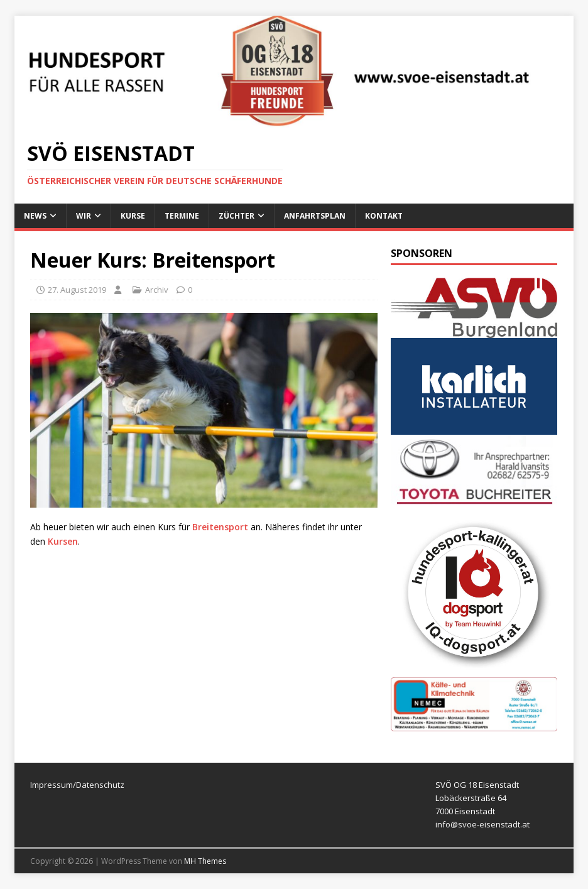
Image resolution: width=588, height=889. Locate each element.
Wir (84, 216)
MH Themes (205, 861)
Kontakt (384, 216)
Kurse (133, 216)
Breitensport (221, 527)
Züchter (237, 216)
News (35, 216)
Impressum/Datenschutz (77, 785)
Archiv (157, 290)
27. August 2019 (77, 290)
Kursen (63, 541)
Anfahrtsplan (315, 216)
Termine (182, 216)
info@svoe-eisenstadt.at (482, 824)
